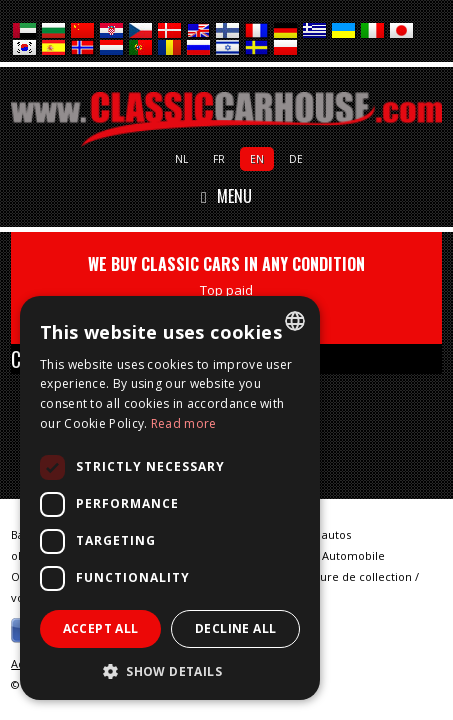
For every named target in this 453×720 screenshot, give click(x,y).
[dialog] (170, 498)
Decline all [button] (235, 628)
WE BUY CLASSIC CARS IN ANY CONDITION (226, 287)
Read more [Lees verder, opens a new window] (184, 423)
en (257, 159)
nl (181, 159)
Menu (226, 197)
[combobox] (295, 321)
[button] (170, 670)
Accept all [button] (101, 628)
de (296, 159)
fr (219, 159)
